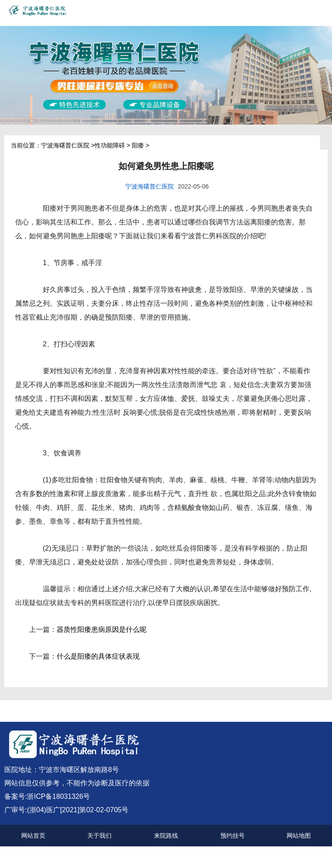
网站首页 (33, 836)
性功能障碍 (110, 145)
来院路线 (166, 836)
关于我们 (99, 836)
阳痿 (138, 145)
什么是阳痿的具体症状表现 (98, 656)
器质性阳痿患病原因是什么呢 (102, 629)
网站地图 (299, 836)
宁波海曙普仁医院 (65, 145)
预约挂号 (233, 836)
